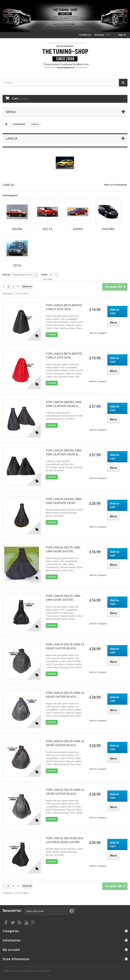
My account (11, 950)
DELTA (48, 229)
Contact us (85, 35)
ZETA (17, 265)
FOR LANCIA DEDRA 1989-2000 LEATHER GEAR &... (64, 404)
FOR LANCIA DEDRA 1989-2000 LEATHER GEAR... (64, 501)
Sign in (122, 35)
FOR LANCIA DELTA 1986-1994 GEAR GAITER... (63, 549)
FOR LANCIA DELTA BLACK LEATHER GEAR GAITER (64, 840)
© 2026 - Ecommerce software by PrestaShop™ (26, 971)
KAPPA (78, 229)
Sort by (6, 275)
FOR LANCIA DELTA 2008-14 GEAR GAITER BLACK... (65, 646)
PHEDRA (108, 229)
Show (45, 275)
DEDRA (17, 229)
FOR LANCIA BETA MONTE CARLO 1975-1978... (64, 307)
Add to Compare (98, 333)
